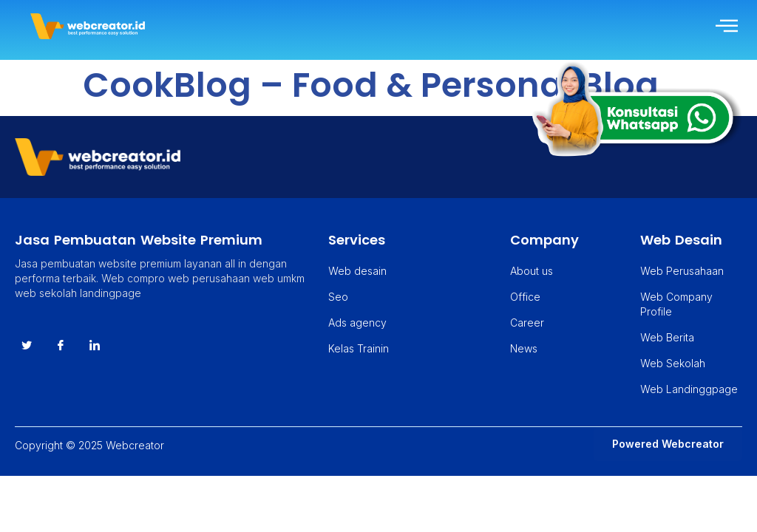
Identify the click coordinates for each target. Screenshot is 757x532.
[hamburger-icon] (726, 26)
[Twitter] (27, 346)
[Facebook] (61, 346)
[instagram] (95, 346)
